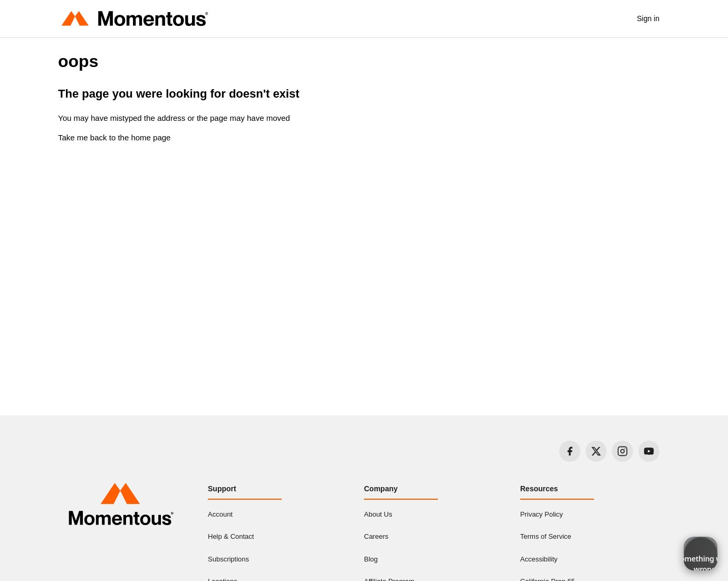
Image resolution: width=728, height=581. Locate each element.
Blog (371, 559)
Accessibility (539, 559)
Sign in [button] (648, 18)
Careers (376, 536)
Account (220, 514)
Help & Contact (231, 536)
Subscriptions (228, 559)
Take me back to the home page (114, 137)
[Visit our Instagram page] (622, 451)
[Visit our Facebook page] (570, 451)
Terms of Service (546, 536)
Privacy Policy (542, 514)
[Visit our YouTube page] (649, 451)
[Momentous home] (121, 506)
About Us (378, 514)
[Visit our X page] (596, 451)
